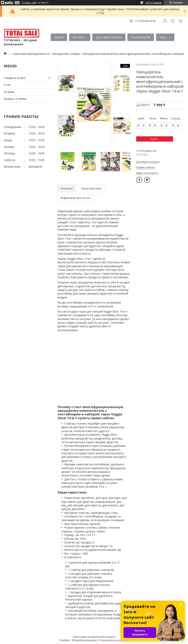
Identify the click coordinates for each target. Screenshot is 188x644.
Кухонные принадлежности (32, 54)
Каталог (78, 37)
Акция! (59, 37)
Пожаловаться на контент (114, 640)
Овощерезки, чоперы (66, 54)
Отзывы (9, 92)
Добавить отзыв (173, 21)
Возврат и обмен (15, 99)
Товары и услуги (14, 78)
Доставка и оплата (109, 37)
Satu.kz (111, 637)
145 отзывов (153, 3)
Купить (155, 139)
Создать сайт (29, 3)
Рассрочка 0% (141, 37)
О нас (7, 85)
